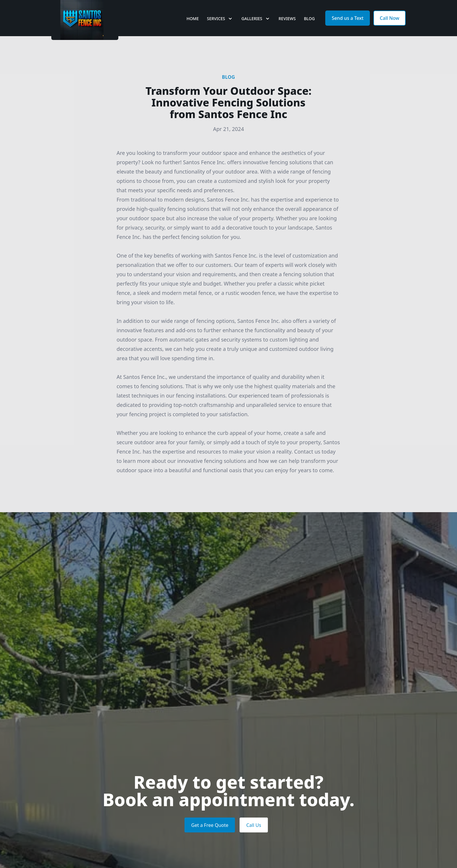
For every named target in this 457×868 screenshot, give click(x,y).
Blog (310, 26)
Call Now (390, 26)
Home (193, 26)
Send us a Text (348, 26)
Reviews (287, 26)
